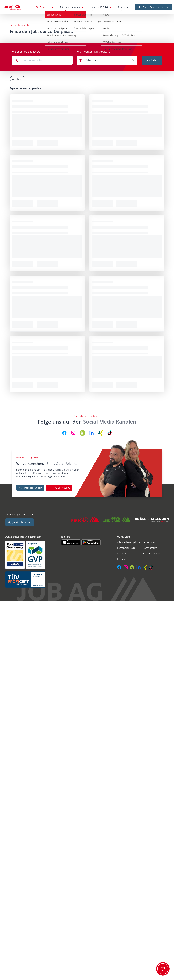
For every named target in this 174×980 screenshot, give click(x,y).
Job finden (152, 60)
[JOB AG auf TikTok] (110, 433)
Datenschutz (150, 548)
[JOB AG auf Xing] (101, 433)
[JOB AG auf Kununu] (82, 433)
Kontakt (121, 559)
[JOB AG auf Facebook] (64, 433)
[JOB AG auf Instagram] (73, 433)
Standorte (123, 7)
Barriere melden (152, 553)
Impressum (149, 542)
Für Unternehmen (70, 7)
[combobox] (42, 60)
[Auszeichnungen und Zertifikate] (31, 555)
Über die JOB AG (99, 7)
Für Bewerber (43, 7)
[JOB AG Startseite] (11, 7)
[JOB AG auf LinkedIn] (92, 433)
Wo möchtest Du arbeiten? (94, 52)
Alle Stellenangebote (129, 542)
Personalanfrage (126, 548)
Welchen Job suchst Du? (27, 52)
